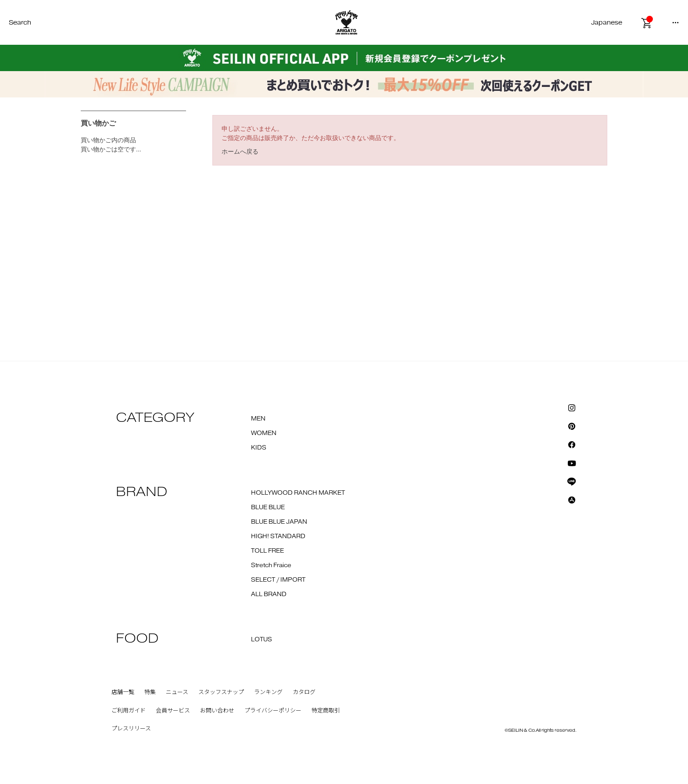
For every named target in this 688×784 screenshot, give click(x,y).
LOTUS (262, 640)
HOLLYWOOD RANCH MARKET (298, 493)
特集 (150, 692)
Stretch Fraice (271, 565)
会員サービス (173, 711)
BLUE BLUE (268, 507)
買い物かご (98, 123)
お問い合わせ (217, 711)
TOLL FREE (267, 551)
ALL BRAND (269, 594)
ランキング (268, 692)
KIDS (259, 448)
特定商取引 (326, 711)
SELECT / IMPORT (278, 580)
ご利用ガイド (129, 711)
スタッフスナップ (221, 692)
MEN (258, 419)
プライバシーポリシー (273, 711)
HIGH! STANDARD (278, 536)
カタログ (304, 692)
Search (20, 23)
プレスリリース (131, 729)
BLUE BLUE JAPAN (279, 522)
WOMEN (264, 433)
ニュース (177, 692)
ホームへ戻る (240, 151)
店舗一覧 (123, 692)
